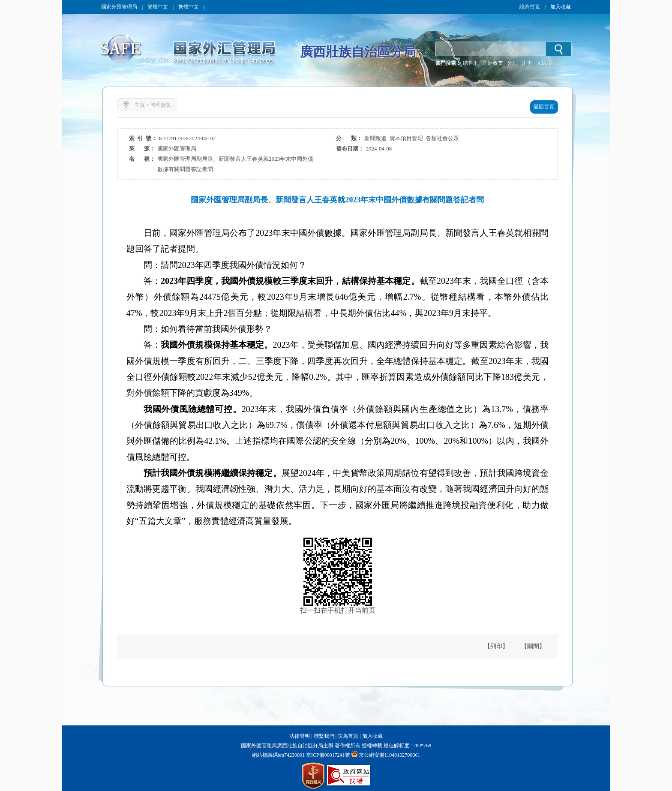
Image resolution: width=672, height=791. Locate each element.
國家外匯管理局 (119, 7)
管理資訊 (161, 105)
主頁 (140, 105)
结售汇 (471, 63)
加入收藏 (561, 7)
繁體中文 (189, 7)
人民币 (544, 63)
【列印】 (496, 646)
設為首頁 (530, 7)
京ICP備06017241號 (327, 755)
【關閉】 (533, 646)
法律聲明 (300, 736)
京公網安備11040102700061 (390, 755)
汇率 (527, 63)
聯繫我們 (324, 736)
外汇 (513, 63)
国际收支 (493, 63)
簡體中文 (158, 7)
